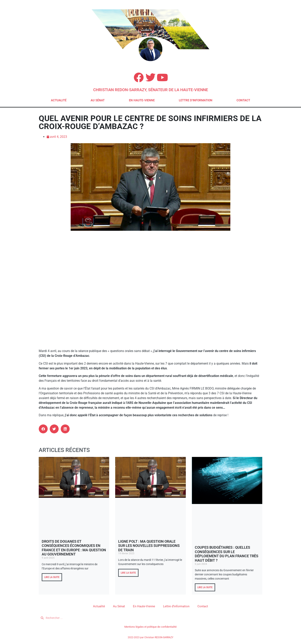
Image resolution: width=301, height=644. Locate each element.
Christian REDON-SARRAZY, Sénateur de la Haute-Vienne (151, 90)
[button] (43, 429)
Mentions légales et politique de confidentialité (150, 627)
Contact (243, 100)
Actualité (59, 100)
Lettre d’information (196, 100)
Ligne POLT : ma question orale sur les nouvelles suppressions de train (149, 546)
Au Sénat (98, 100)
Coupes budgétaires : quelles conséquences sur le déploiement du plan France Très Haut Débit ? (227, 554)
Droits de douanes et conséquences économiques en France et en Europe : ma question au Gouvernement (74, 548)
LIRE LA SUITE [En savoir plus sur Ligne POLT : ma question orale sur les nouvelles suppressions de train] (128, 573)
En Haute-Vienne (142, 100)
